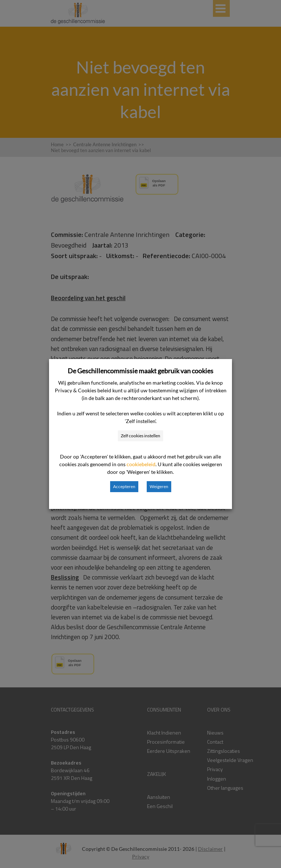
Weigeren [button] (159, 486)
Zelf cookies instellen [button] (140, 436)
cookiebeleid (141, 464)
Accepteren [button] (124, 486)
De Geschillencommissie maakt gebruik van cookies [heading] (140, 371)
